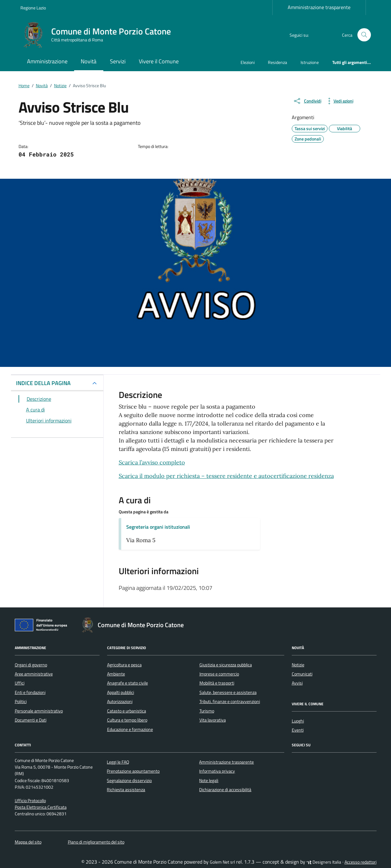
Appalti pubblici (121, 692)
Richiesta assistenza (126, 790)
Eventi (298, 730)
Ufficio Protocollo (30, 801)
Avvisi (297, 683)
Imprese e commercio (219, 674)
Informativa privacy (217, 771)
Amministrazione (47, 61)
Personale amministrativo (39, 711)
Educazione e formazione (130, 729)
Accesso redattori (361, 862)
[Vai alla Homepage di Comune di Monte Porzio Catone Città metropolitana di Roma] (99, 35)
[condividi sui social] (307, 101)
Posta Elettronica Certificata (41, 807)
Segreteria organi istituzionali (158, 527)
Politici (21, 701)
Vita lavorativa (213, 720)
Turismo (207, 711)
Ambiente (116, 674)
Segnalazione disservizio (129, 781)
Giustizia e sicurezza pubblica (226, 665)
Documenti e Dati (31, 720)
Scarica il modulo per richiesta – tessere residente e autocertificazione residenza (226, 476)
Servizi (118, 61)
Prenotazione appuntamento (133, 771)
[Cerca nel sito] (364, 35)
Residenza (277, 62)
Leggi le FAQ (118, 762)
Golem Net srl (222, 862)
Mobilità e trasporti (217, 683)
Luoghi (298, 721)
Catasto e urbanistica (127, 711)
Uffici (20, 683)
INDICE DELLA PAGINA (43, 383)
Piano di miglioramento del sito (96, 842)
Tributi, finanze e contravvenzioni (230, 701)
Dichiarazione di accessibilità (225, 790)
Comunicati (302, 674)
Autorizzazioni (120, 701)
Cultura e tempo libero (127, 720)
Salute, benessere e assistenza (228, 692)
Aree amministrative (34, 674)
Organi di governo (31, 665)
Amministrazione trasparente (319, 7)
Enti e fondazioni (30, 692)
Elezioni (248, 62)
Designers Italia (324, 862)
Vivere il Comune (159, 61)
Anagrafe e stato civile (128, 683)
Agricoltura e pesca (124, 665)
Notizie (298, 665)
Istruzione (310, 62)
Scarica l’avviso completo (152, 462)
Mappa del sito (28, 842)
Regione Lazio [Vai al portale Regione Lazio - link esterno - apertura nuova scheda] (33, 8)
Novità (89, 61)
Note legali (209, 781)
